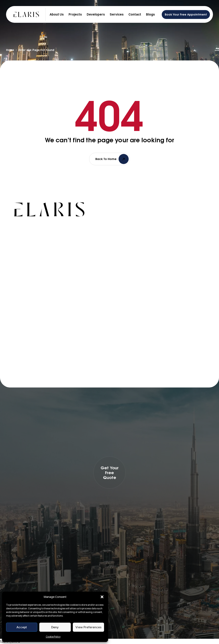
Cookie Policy (53, 637)
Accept (22, 627)
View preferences (88, 627)
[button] (102, 597)
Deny (55, 627)
